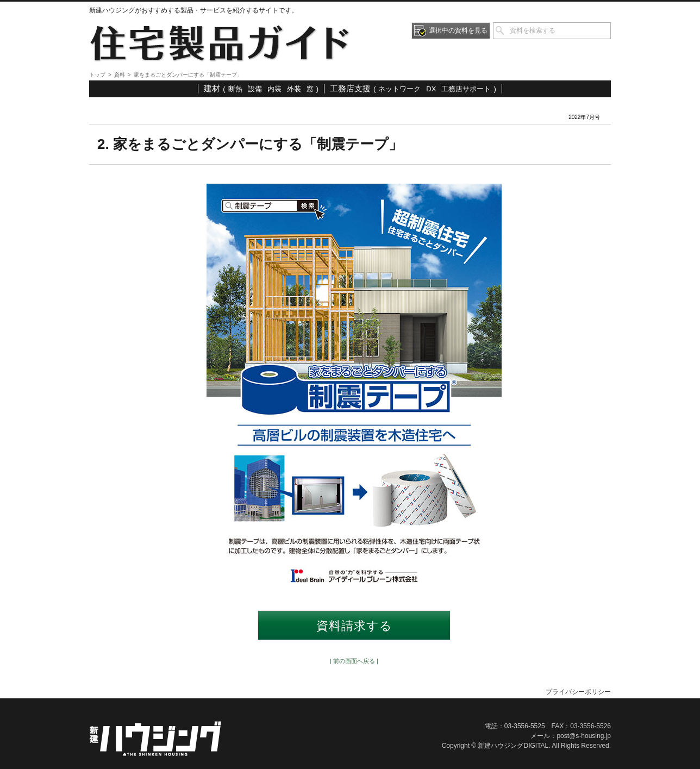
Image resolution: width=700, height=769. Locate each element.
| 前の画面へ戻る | (354, 661)
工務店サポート (466, 89)
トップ (97, 75)
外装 (294, 89)
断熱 (235, 89)
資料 (120, 75)
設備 (255, 89)
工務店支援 (350, 88)
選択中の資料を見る (458, 30)
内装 (274, 89)
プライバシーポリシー (578, 692)
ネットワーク (399, 89)
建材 (212, 88)
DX (431, 89)
